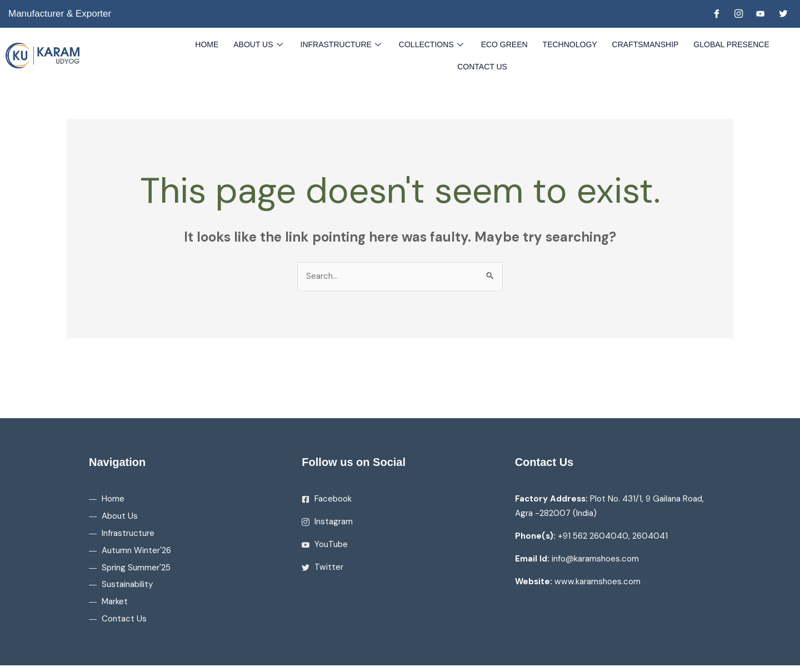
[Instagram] (738, 14)
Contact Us (482, 66)
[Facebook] (716, 14)
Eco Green (503, 44)
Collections (433, 44)
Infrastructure (344, 44)
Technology (567, 44)
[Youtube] (761, 14)
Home (213, 44)
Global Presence (726, 44)
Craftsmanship (641, 44)
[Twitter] (783, 14)
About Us (264, 44)
